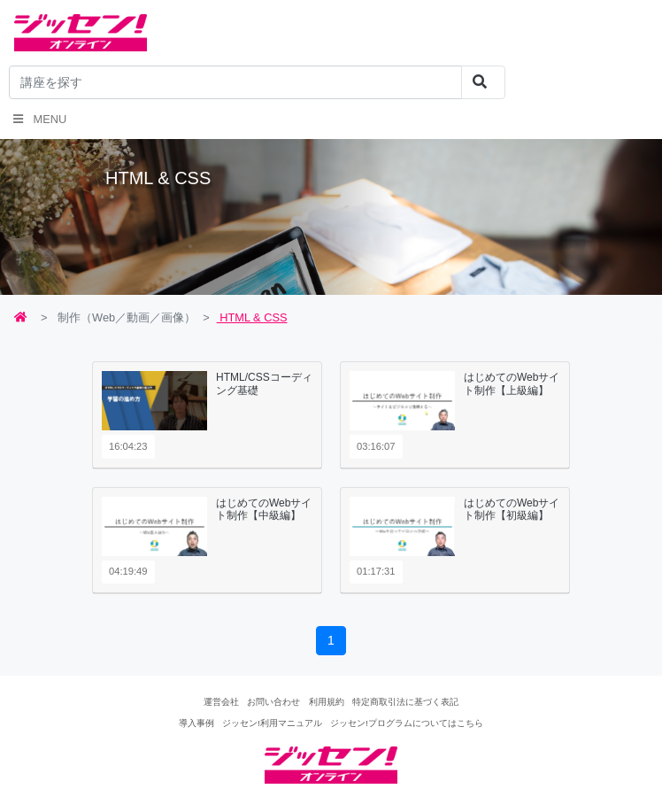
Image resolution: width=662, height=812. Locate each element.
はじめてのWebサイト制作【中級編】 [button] (264, 509)
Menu (40, 119)
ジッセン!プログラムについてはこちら (407, 723)
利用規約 (327, 702)
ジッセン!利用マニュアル (272, 723)
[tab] (207, 415)
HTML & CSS (252, 317)
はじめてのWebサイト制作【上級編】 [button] (512, 383)
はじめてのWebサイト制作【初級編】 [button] (512, 509)
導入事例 (196, 723)
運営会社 (221, 702)
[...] (236, 82)
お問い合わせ (273, 702)
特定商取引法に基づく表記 (405, 702)
